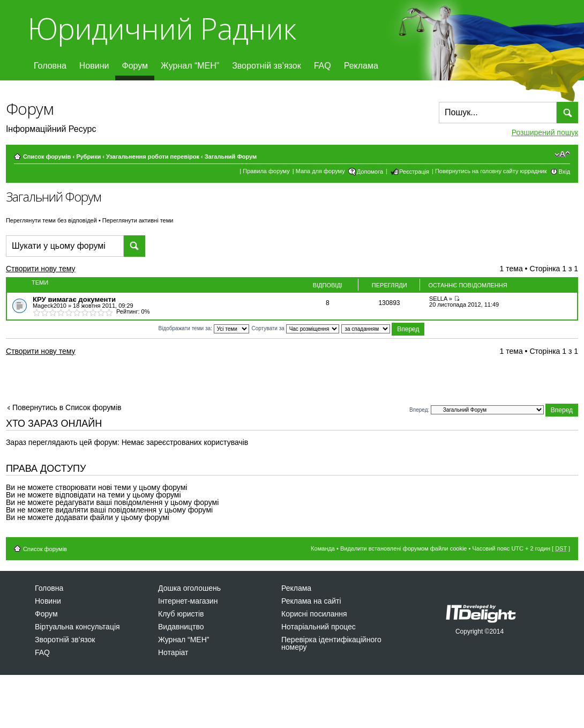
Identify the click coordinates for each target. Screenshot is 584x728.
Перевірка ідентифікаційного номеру (331, 643)
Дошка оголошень (189, 588)
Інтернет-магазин (188, 601)
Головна (50, 66)
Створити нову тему (50, 270)
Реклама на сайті (311, 601)
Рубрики (88, 157)
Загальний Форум (231, 157)
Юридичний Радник (162, 28)
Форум (135, 66)
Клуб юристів (181, 614)
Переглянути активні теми (138, 220)
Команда (323, 548)
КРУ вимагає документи (74, 299)
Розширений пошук (545, 132)
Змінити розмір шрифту (562, 154)
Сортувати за (295, 328)
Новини (94, 66)
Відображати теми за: (204, 328)
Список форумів (47, 157)
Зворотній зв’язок (267, 66)
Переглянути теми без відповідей (51, 220)
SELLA (438, 299)
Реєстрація (414, 172)
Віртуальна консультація (77, 627)
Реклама (361, 66)
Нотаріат (173, 652)
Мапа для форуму (320, 171)
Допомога (370, 172)
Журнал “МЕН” (190, 66)
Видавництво (181, 627)
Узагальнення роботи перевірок (153, 157)
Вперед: (419, 409)
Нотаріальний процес (319, 627)
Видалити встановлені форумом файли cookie (404, 548)
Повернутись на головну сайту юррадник (491, 171)
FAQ (323, 66)
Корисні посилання (314, 614)
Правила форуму (266, 171)
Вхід (565, 172)
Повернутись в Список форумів (67, 407)
